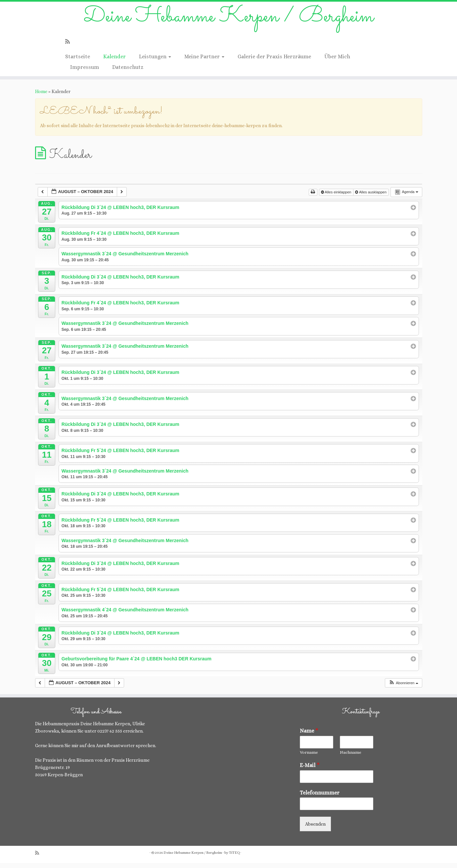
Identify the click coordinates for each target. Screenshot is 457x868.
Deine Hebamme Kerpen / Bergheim (228, 20)
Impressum (85, 72)
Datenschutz (128, 72)
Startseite (78, 61)
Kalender (114, 61)
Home (41, 96)
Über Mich (337, 61)
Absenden (315, 829)
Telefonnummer (320, 798)
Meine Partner (204, 61)
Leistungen (155, 61)
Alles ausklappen (371, 197)
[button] (403, 688)
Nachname (351, 757)
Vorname (309, 757)
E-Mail (310, 770)
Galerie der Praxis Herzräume (274, 61)
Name (309, 736)
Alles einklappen (337, 197)
